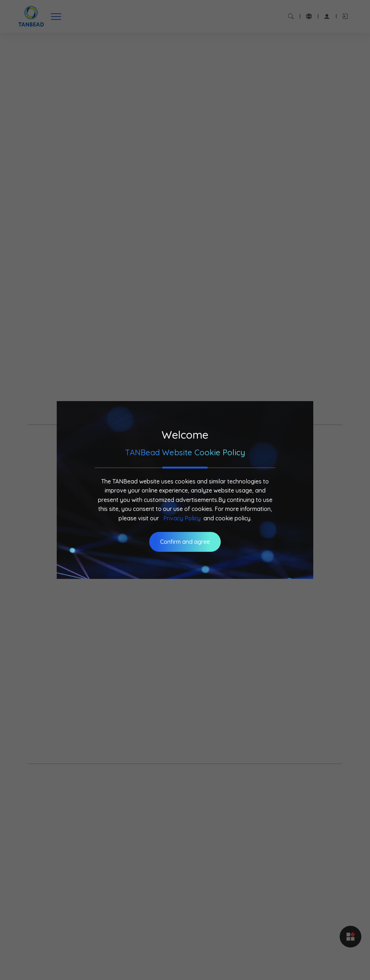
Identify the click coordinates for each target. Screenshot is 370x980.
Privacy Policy (182, 518)
